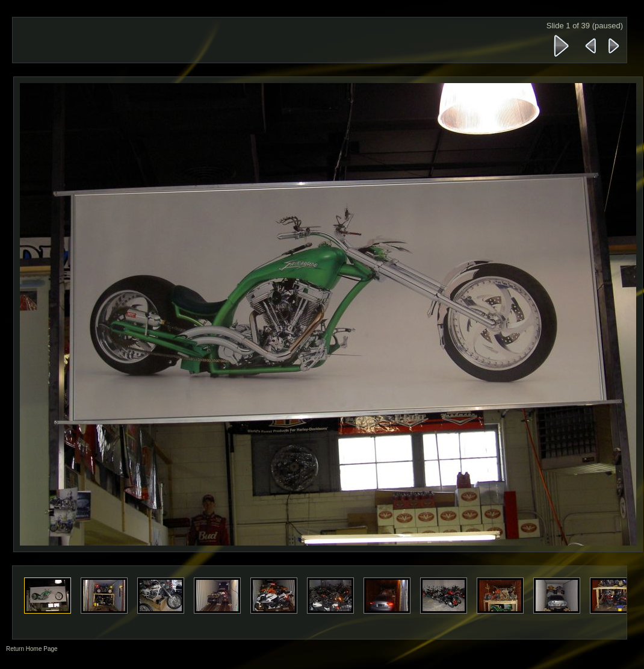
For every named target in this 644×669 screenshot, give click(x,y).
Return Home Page (32, 649)
